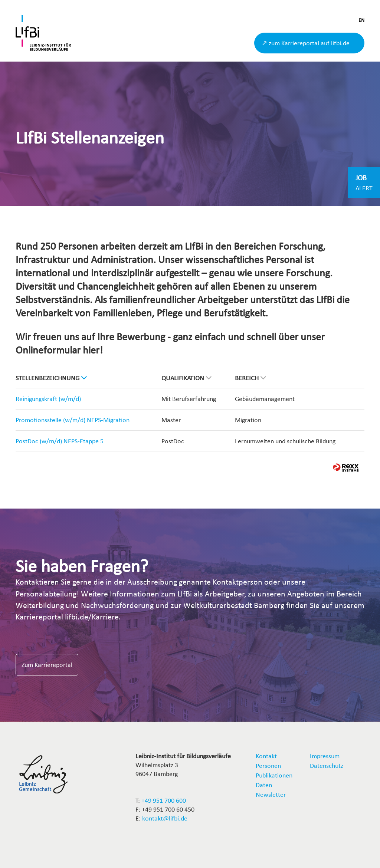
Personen (268, 765)
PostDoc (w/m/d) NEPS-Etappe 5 (60, 441)
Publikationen (274, 775)
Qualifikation (186, 378)
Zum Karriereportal (47, 665)
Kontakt (266, 756)
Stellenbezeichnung (51, 378)
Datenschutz (327, 765)
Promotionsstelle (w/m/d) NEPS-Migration (73, 420)
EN (361, 20)
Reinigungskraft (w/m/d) (48, 399)
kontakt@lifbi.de (165, 818)
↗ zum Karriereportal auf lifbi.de (306, 43)
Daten (264, 785)
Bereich (250, 378)
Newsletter (271, 794)
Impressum (325, 756)
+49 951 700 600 (164, 800)
